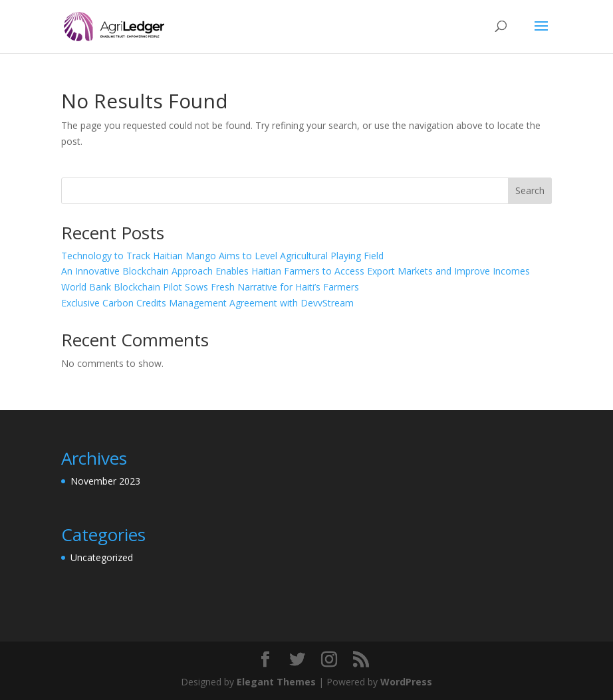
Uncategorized (102, 557)
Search (530, 190)
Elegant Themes (276, 682)
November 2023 (105, 481)
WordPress (406, 682)
